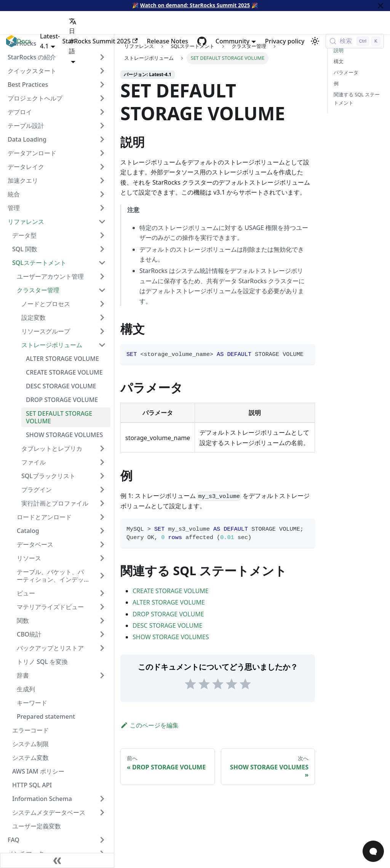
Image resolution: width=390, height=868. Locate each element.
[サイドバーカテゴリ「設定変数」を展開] (102, 318)
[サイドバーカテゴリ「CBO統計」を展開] (102, 634)
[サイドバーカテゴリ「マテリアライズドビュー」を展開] (102, 607)
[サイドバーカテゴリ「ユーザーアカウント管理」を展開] (102, 276)
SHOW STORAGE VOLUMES (171, 637)
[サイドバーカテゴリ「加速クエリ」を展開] (102, 180)
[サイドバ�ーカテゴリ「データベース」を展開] (102, 544)
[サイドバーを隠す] (57, 860)
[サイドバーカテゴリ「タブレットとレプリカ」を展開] (102, 448)
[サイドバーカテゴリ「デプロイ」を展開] (102, 112)
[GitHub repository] (202, 41)
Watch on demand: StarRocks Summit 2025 (195, 5)
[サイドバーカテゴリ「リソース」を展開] (102, 558)
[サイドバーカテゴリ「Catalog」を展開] (102, 531)
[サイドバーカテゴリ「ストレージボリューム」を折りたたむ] (102, 345)
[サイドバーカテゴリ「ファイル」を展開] (102, 462)
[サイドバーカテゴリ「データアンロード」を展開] (102, 153)
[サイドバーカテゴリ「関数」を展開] (102, 621)
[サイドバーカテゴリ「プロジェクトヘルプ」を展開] (102, 98)
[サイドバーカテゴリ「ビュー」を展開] (102, 593)
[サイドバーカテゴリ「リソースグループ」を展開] (102, 331)
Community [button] (233, 41)
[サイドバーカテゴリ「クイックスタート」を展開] (102, 71)
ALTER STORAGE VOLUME (169, 602)
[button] (61, 675)
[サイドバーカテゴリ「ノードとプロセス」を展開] (102, 304)
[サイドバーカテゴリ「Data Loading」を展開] (102, 139)
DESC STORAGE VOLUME (167, 625)
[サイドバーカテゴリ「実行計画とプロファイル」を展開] (102, 503)
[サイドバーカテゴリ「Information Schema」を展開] (102, 799)
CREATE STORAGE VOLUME (171, 591)
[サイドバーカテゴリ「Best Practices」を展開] (102, 85)
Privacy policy (285, 41)
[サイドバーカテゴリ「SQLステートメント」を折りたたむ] (102, 263)
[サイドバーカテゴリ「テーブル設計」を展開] (102, 126)
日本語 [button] (73, 36)
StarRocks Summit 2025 (100, 41)
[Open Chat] (373, 851)
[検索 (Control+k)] (355, 41)
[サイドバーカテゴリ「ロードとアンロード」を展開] (102, 517)
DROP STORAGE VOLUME (168, 614)
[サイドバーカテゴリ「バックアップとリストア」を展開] (102, 648)
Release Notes (168, 41)
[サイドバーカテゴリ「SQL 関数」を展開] (102, 249)
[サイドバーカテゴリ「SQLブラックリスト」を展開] (102, 476)
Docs (24, 41)
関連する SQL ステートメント (357, 98)
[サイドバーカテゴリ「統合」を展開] (102, 194)
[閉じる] (380, 6)
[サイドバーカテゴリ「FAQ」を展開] (102, 840)
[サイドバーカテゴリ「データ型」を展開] (102, 235)
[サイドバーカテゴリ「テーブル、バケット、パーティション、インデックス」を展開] (102, 576)
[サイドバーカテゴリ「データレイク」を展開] (102, 167)
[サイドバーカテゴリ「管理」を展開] (102, 208)
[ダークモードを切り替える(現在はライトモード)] (315, 41)
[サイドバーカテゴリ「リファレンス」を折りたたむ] (102, 222)
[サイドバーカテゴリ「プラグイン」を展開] (102, 490)
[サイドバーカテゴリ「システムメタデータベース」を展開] (102, 812)
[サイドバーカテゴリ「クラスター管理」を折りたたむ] (102, 290)
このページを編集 (149, 725)
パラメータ (346, 72)
